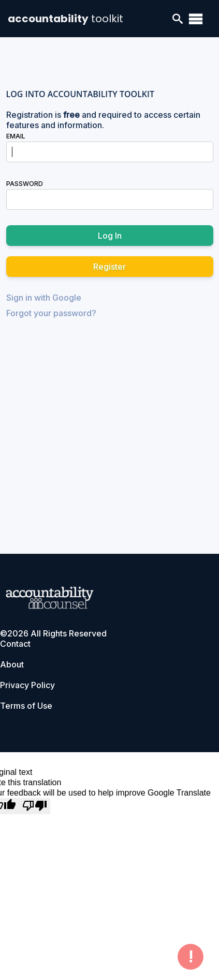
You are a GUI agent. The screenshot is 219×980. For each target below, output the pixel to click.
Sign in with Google (44, 298)
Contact (15, 644)
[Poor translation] (35, 806)
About (12, 664)
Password (25, 184)
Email (16, 136)
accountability (65, 19)
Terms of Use (26, 706)
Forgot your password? (51, 313)
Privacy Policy (27, 685)
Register (109, 267)
